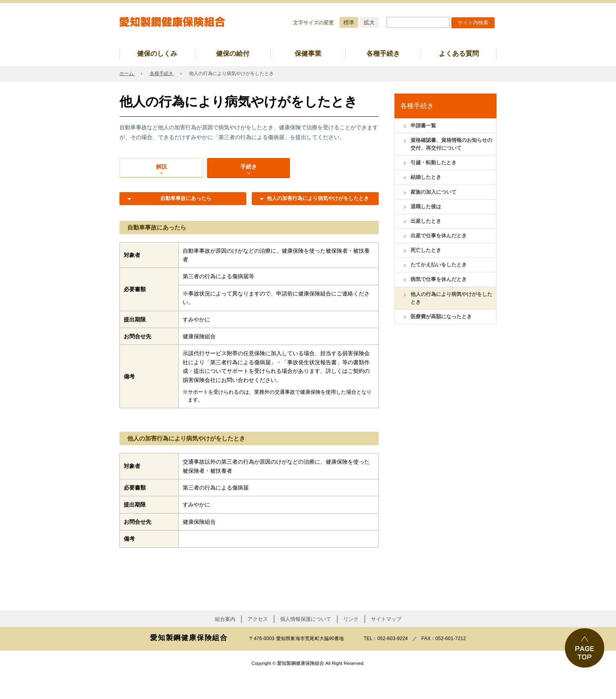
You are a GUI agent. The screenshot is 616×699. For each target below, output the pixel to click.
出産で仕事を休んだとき (441, 243)
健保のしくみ (157, 54)
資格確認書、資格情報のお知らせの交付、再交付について (452, 146)
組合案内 (225, 643)
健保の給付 (233, 54)
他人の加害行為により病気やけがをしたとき (315, 219)
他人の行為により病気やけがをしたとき (452, 310)
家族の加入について (435, 197)
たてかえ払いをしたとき (441, 274)
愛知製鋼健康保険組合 (172, 22)
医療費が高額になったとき (444, 329)
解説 (161, 176)
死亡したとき (427, 259)
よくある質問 (459, 54)
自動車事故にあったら (183, 215)
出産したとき (427, 228)
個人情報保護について (306, 643)
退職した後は (427, 212)
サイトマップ (386, 643)
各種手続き (383, 54)
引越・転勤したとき (435, 166)
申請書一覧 (424, 126)
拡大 (369, 22)
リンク (351, 643)
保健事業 (308, 54)
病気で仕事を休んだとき (441, 290)
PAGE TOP (585, 648)
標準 (349, 22)
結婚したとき (427, 181)
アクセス (258, 643)
